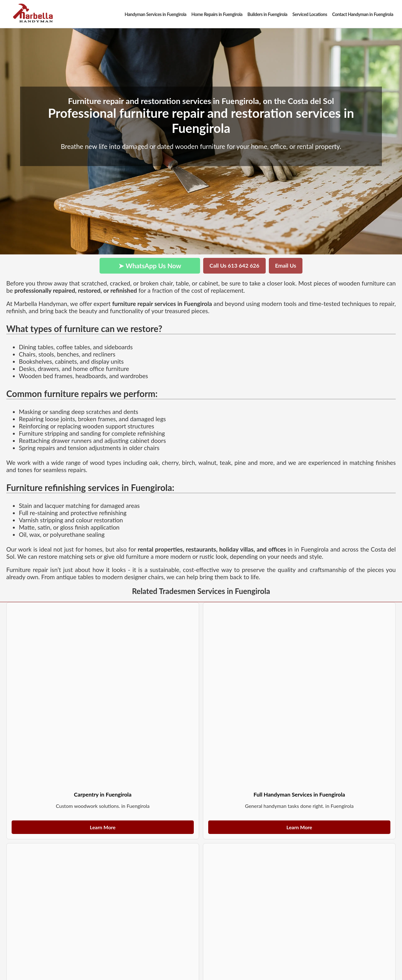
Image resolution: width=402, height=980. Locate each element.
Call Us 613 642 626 (234, 266)
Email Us (286, 266)
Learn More (103, 827)
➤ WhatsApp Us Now (150, 266)
